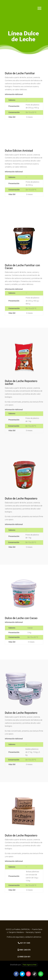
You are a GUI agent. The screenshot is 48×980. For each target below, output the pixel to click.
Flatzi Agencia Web (30, 965)
